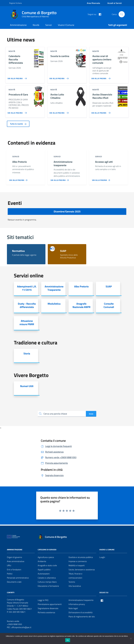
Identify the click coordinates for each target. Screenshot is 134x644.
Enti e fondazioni (14, 570)
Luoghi (102, 557)
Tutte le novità (18, 124)
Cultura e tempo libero (47, 582)
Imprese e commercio (78, 561)
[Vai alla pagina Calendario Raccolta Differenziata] (17, 77)
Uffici (9, 565)
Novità (36, 25)
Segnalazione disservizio (48, 608)
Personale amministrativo (18, 578)
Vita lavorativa (75, 586)
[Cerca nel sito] (122, 14)
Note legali (73, 608)
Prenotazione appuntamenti (50, 604)
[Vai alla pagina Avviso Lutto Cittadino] (58, 112)
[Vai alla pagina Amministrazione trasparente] (60, 179)
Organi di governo (14, 557)
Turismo (72, 582)
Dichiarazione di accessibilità (80, 612)
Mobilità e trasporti (77, 565)
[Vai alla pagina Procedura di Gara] (17, 112)
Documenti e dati (14, 582)
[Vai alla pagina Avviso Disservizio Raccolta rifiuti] (100, 112)
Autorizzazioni (44, 574)
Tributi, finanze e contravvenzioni (75, 576)
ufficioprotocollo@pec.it (21, 627)
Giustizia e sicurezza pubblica (81, 557)
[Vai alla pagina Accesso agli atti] (102, 179)
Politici (10, 574)
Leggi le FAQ (43, 600)
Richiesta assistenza (46, 612)
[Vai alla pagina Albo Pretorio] (19, 179)
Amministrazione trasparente (81, 600)
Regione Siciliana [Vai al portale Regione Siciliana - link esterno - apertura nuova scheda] (15, 3)
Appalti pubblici (44, 570)
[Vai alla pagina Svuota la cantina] (58, 77)
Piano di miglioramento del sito (82, 617)
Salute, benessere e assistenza (82, 570)
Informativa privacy (77, 604)
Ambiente (42, 561)
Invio (91, 414)
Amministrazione (18, 25)
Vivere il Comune (66, 25)
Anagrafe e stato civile (47, 565)
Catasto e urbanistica (47, 578)
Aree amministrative (16, 561)
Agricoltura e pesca (46, 557)
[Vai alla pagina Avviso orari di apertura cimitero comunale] (100, 77)
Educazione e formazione (48, 586)
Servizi (49, 25)
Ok (68, 640)
